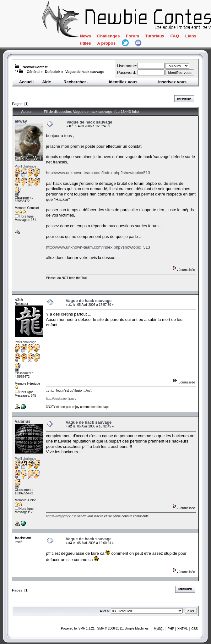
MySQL (159, 629)
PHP (171, 629)
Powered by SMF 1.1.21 (78, 628)
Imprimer (184, 99)
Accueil (26, 82)
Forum (133, 36)
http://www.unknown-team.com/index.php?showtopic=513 (98, 173)
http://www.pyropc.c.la (61, 516)
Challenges (108, 36)
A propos (106, 43)
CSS (195, 629)
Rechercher (76, 82)
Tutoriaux (155, 36)
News (85, 36)
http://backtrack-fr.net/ (61, 399)
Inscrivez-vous (172, 82)
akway (21, 121)
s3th (19, 300)
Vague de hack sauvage (85, 72)
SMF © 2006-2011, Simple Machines (123, 628)
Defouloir (52, 72)
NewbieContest (35, 67)
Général (33, 72)
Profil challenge (25, 166)
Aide (46, 82)
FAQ (175, 36)
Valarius (23, 421)
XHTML (183, 629)
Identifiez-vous (123, 82)
